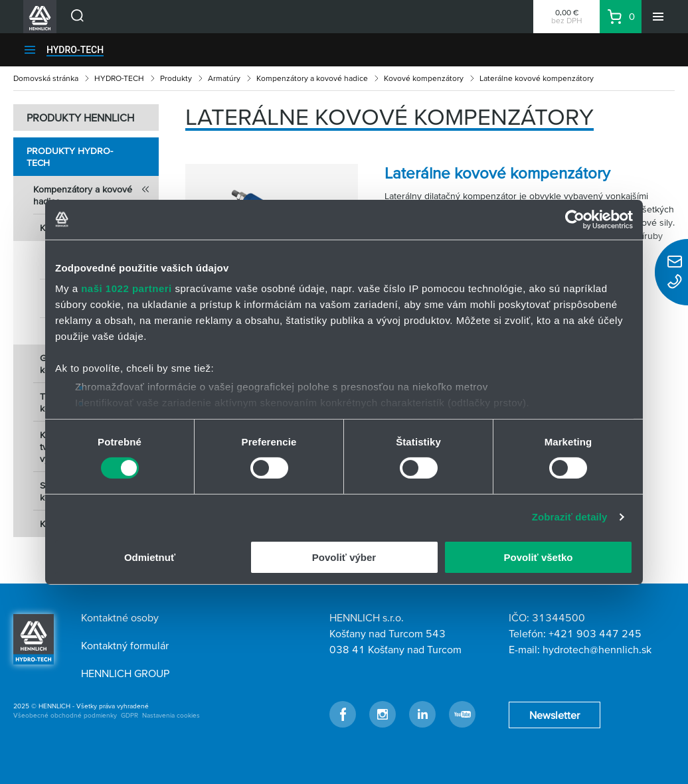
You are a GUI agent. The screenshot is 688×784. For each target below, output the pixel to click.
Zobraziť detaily (570, 517)
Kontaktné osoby (120, 617)
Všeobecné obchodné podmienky (65, 715)
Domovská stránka (46, 78)
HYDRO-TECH (75, 50)
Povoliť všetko (539, 557)
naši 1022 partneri (127, 288)
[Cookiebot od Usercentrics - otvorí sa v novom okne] (575, 219)
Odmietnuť (150, 557)
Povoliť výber (344, 557)
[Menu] (658, 17)
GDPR (129, 715)
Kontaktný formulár (125, 645)
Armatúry (224, 78)
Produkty (176, 78)
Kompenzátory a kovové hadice (312, 78)
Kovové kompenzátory (424, 78)
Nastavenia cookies (171, 715)
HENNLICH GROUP (125, 673)
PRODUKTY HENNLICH (80, 118)
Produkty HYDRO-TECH (70, 157)
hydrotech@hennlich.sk (597, 649)
